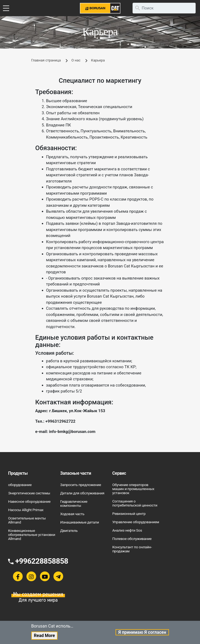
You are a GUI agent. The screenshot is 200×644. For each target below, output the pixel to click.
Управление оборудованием (136, 522)
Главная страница (46, 60)
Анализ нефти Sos (127, 530)
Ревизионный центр (129, 514)
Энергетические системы (29, 493)
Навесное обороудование (29, 501)
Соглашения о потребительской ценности (135, 503)
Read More (45, 636)
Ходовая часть (72, 514)
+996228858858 (42, 561)
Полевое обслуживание (132, 539)
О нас (76, 60)
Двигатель (69, 531)
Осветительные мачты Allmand (27, 520)
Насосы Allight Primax (26, 510)
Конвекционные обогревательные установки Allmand (32, 535)
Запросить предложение (81, 485)
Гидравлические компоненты (74, 503)
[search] (164, 8)
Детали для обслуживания (82, 493)
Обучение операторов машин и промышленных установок (133, 489)
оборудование (20, 485)
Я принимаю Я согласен (142, 632)
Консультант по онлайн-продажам (132, 549)
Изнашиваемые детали (79, 522)
